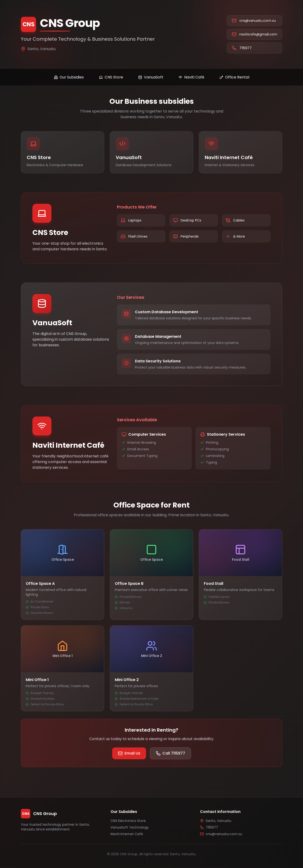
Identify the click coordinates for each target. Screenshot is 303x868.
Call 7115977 (170, 753)
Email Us (129, 753)
